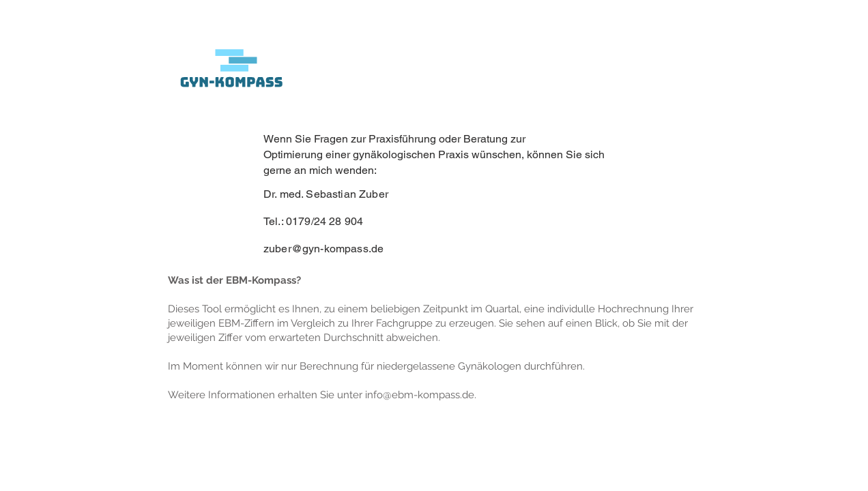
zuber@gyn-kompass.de (323, 249)
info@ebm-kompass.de (420, 395)
